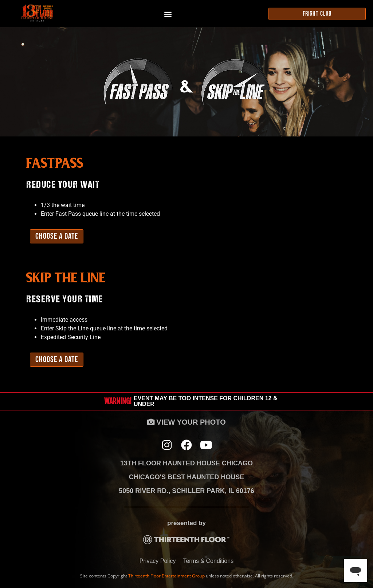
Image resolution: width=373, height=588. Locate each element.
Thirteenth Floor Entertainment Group (166, 576)
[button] (168, 14)
